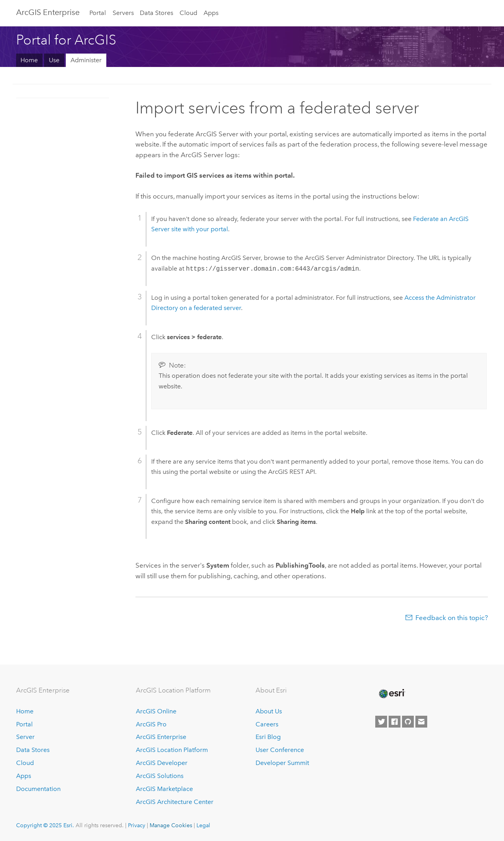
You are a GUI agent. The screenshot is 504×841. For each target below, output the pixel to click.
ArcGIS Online (156, 711)
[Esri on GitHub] (408, 722)
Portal (98, 13)
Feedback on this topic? (452, 618)
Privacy (137, 825)
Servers (123, 13)
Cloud (188, 13)
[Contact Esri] (421, 722)
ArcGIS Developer (162, 763)
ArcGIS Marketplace (164, 789)
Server (25, 737)
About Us (269, 711)
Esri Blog (268, 737)
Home (29, 60)
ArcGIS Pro (151, 724)
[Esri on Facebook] (395, 722)
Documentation (38, 789)
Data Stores (157, 13)
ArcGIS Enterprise (48, 12)
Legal (203, 825)
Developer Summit (282, 763)
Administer (86, 60)
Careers (267, 724)
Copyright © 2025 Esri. (45, 825)
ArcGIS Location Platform (172, 750)
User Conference (280, 750)
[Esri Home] (391, 694)
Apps (211, 13)
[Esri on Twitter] (381, 722)
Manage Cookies (171, 825)
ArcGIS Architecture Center (175, 802)
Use (54, 60)
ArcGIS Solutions (160, 776)
